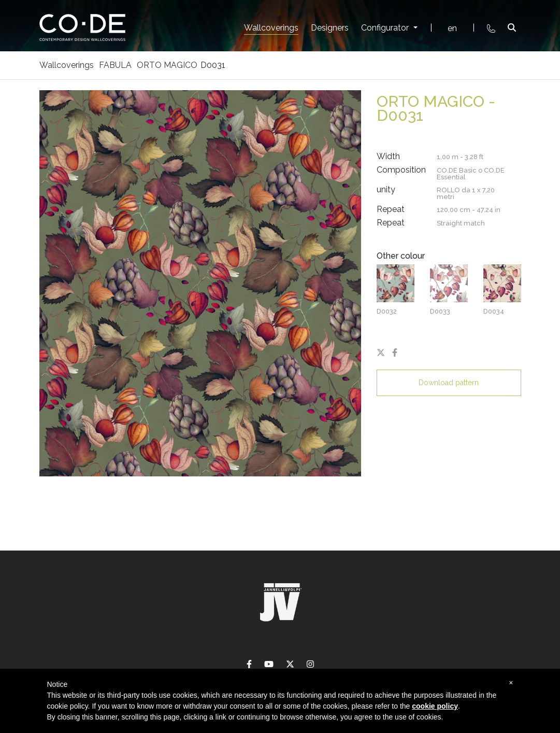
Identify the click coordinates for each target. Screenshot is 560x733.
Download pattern (449, 383)
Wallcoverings (271, 28)
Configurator (386, 28)
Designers (330, 28)
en (452, 28)
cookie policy (435, 706)
